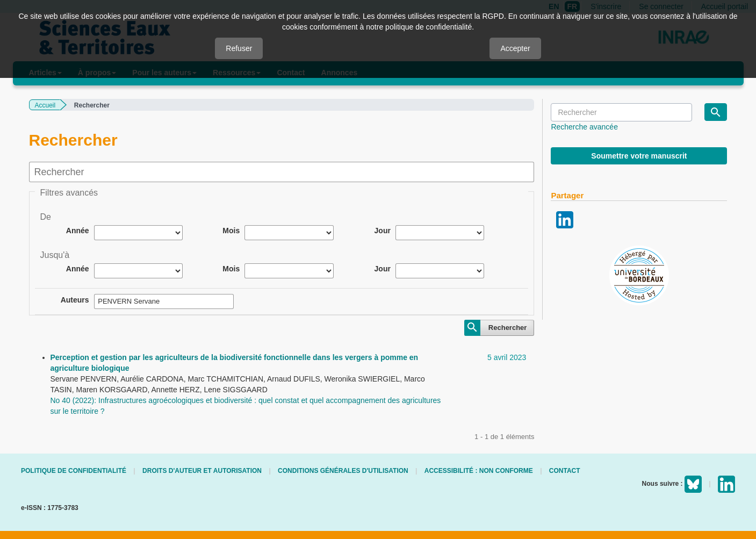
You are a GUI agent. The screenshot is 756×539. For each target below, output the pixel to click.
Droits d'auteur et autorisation (202, 471)
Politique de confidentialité (74, 471)
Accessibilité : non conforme (479, 471)
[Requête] (621, 112)
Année (78, 231)
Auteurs (75, 300)
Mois (231, 231)
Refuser (239, 48)
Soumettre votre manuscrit (639, 156)
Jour (383, 231)
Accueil (45, 105)
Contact (565, 471)
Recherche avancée (584, 127)
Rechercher (508, 328)
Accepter (515, 48)
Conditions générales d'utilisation (343, 471)
